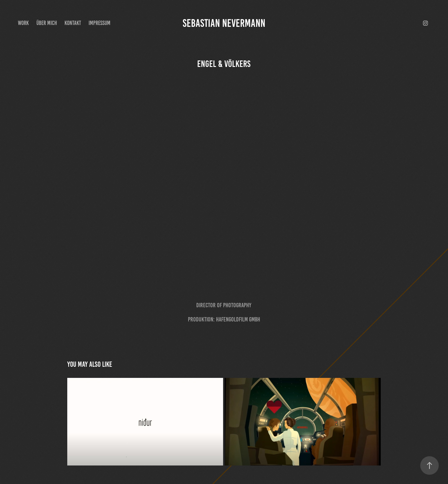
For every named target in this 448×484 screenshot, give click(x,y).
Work (23, 23)
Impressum (100, 23)
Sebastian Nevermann (224, 23)
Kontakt (73, 23)
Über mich (47, 23)
